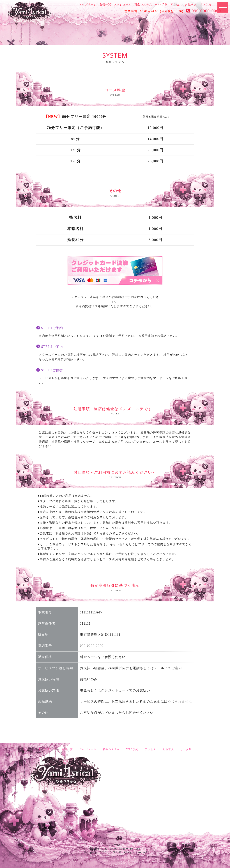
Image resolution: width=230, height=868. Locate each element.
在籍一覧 (105, 4)
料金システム (143, 4)
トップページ (88, 4)
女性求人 (191, 4)
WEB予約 (161, 4)
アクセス (176, 4)
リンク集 (205, 4)
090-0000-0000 (203, 11)
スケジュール (123, 4)
